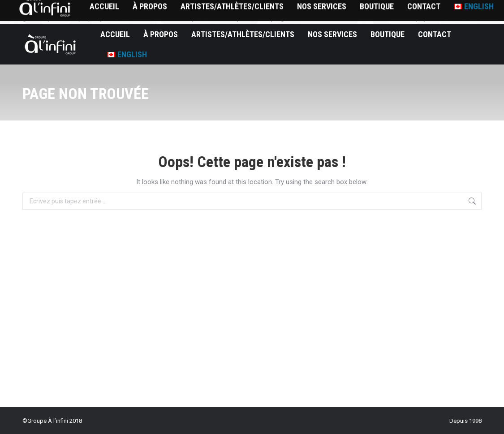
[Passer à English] (127, 54)
